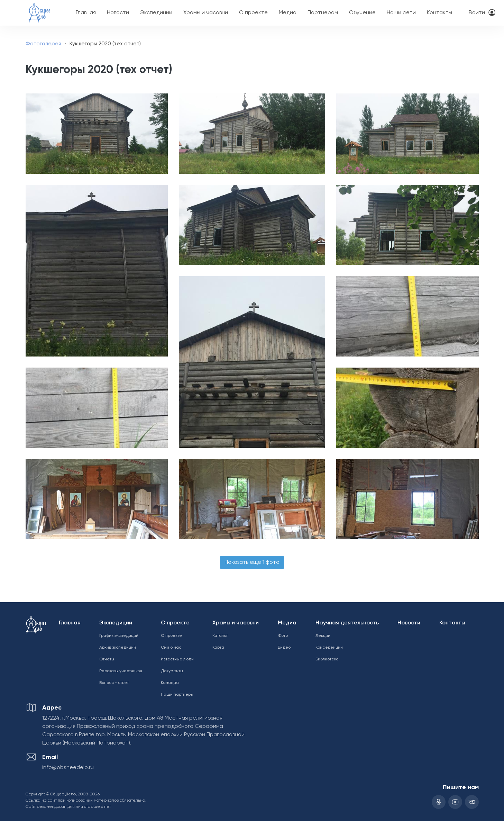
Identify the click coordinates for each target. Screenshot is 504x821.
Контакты (439, 13)
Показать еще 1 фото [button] (252, 562)
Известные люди (177, 659)
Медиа (288, 13)
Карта (218, 648)
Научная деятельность (347, 623)
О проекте (253, 13)
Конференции (329, 648)
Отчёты (107, 659)
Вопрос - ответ (114, 683)
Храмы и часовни (206, 13)
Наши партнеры (177, 695)
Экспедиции (156, 13)
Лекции (323, 636)
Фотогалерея (43, 44)
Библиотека (327, 659)
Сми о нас (171, 648)
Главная (86, 13)
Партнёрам (323, 13)
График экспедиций (119, 636)
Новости (118, 13)
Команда (170, 683)
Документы (172, 671)
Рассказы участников (121, 671)
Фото (283, 636)
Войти (477, 13)
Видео (284, 648)
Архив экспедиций (118, 648)
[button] (94, 134)
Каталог (220, 636)
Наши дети (401, 13)
